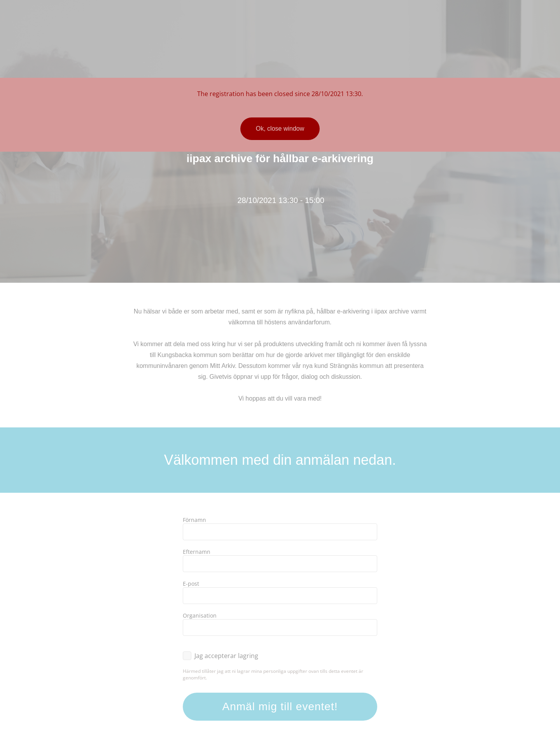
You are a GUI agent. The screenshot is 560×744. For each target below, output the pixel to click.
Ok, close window (280, 129)
